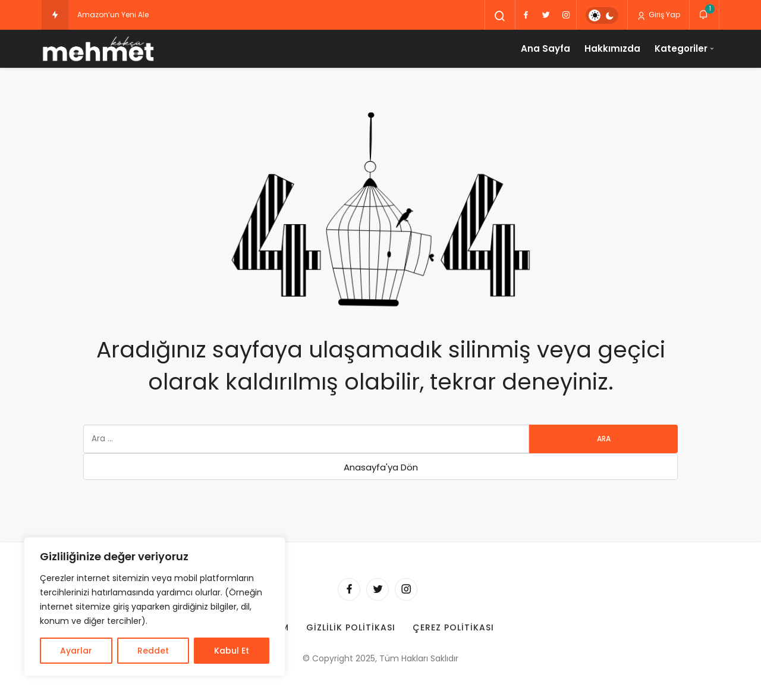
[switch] (602, 15)
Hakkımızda (612, 48)
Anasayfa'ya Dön (381, 467)
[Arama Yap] (500, 16)
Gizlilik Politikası (351, 627)
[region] (155, 607)
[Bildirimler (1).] (704, 15)
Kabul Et (232, 651)
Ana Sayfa (545, 48)
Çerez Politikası (453, 627)
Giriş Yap (658, 15)
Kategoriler (681, 48)
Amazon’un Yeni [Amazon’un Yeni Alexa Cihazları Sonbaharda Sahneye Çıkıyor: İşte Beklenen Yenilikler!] (107, 15)
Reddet (153, 651)
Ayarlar (76, 651)
